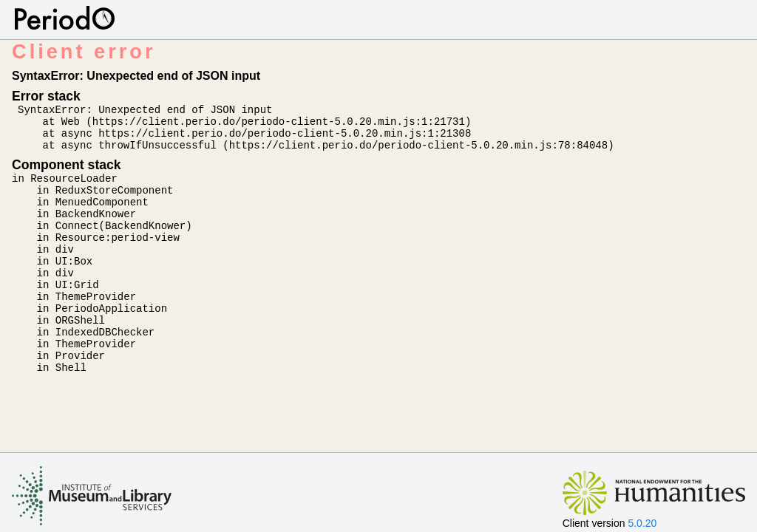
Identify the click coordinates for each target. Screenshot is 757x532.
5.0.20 (642, 523)
